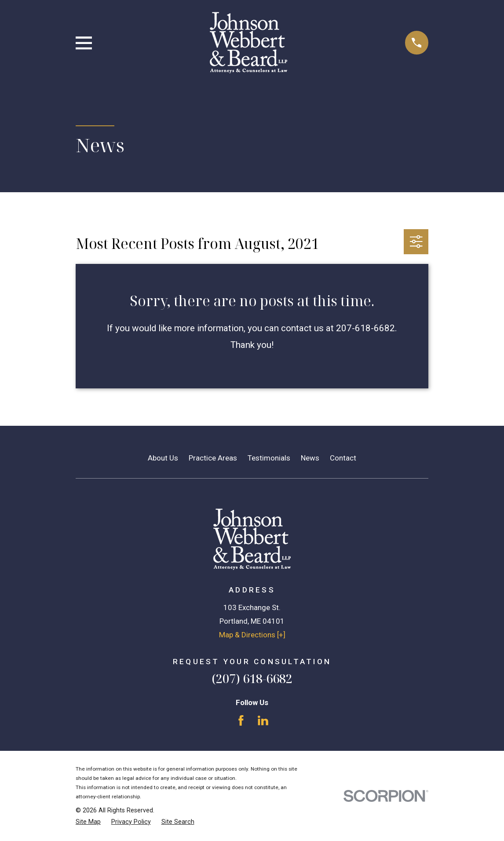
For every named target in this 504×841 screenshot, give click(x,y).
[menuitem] (88, 822)
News (310, 458)
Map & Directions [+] (252, 635)
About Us (163, 458)
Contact (343, 458)
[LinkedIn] (263, 720)
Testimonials (269, 458)
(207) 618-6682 (252, 678)
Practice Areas (213, 458)
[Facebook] (241, 720)
